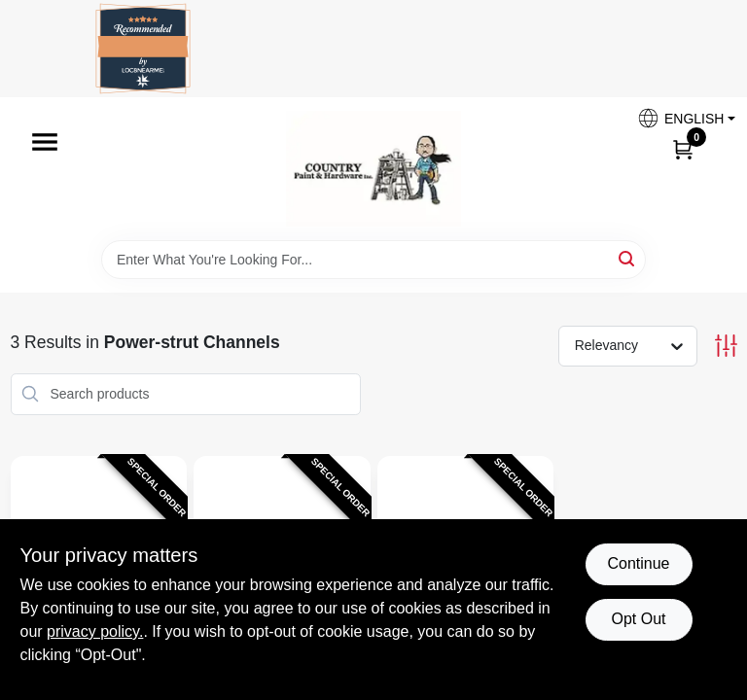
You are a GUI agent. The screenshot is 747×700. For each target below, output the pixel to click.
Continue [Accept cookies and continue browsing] (638, 563)
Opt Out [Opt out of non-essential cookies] (638, 619)
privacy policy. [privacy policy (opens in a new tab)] (95, 631)
